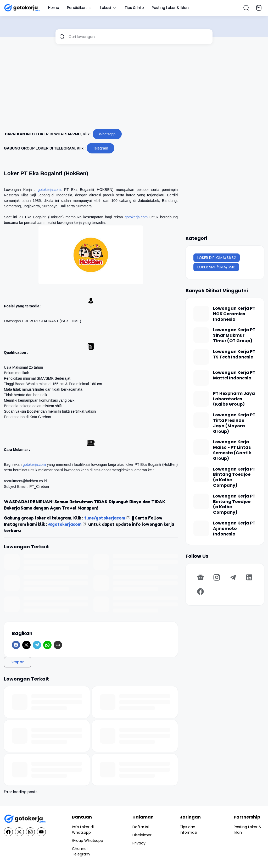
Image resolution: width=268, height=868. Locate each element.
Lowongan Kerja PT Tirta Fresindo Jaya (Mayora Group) (234, 423)
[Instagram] (217, 577)
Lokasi (108, 8)
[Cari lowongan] (139, 37)
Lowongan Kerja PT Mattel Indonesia (234, 375)
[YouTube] (41, 832)
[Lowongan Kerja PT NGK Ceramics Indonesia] (201, 314)
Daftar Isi (141, 827)
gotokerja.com (49, 190)
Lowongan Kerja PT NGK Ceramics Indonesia (234, 314)
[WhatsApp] (47, 645)
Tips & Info (134, 8)
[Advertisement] (134, 89)
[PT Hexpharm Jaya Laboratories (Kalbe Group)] (201, 399)
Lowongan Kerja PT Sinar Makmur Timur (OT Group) (234, 335)
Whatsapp (107, 134)
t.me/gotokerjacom (105, 518)
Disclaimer (142, 835)
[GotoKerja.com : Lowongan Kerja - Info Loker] (25, 819)
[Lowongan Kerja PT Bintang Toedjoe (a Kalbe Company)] (201, 474)
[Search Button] (246, 8)
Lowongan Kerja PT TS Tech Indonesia (234, 355)
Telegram (100, 148)
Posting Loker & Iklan (170, 8)
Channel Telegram (81, 851)
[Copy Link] (58, 645)
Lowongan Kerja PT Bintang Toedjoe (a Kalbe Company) (234, 477)
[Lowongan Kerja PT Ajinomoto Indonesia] (201, 528)
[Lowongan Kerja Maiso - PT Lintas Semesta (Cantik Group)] (201, 447)
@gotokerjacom (65, 524)
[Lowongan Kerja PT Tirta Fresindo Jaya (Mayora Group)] (201, 420)
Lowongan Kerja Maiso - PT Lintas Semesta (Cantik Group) (232, 450)
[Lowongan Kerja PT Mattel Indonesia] (201, 378)
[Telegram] (37, 645)
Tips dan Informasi (188, 830)
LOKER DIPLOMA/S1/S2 (217, 258)
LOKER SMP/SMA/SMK (216, 267)
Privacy (139, 843)
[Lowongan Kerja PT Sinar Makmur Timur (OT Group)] (201, 335)
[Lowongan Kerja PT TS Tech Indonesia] (201, 357)
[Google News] (200, 577)
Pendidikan (80, 8)
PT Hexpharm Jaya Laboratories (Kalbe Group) (234, 399)
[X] (26, 645)
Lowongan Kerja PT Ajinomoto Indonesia (234, 529)
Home (54, 8)
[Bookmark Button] (259, 8)
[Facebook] (16, 645)
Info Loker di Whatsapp (83, 830)
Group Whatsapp (88, 841)
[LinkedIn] (249, 577)
